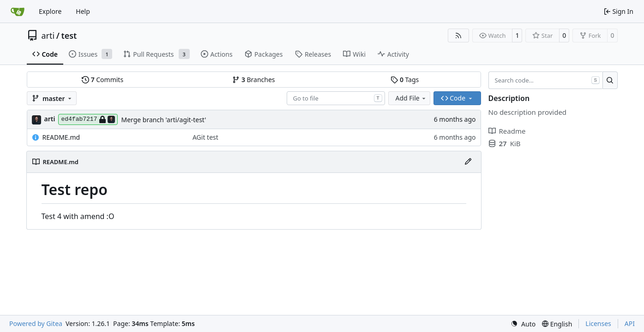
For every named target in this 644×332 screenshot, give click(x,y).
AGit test (205, 137)
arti (48, 36)
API (630, 323)
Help (83, 11)
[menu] (523, 324)
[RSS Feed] (458, 36)
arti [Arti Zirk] (50, 119)
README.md (61, 137)
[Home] (18, 12)
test (69, 36)
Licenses (598, 323)
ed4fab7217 (88, 119)
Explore (50, 11)
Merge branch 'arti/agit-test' (163, 120)
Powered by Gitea (36, 323)
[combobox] (336, 98)
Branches (253, 80)
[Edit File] (468, 162)
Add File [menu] (411, 98)
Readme (507, 131)
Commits (102, 80)
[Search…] (610, 80)
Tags (405, 80)
